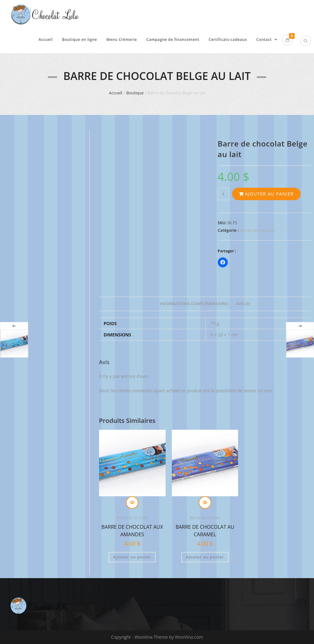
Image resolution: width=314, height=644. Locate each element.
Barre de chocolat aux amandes (132, 530)
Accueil (115, 93)
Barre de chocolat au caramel (205, 530)
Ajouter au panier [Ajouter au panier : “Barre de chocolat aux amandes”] (132, 557)
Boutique (135, 93)
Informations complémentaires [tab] (194, 304)
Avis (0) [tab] (243, 304)
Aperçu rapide (132, 503)
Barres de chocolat (257, 230)
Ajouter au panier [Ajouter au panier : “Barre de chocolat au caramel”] (205, 557)
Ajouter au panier (269, 194)
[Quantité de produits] (223, 194)
